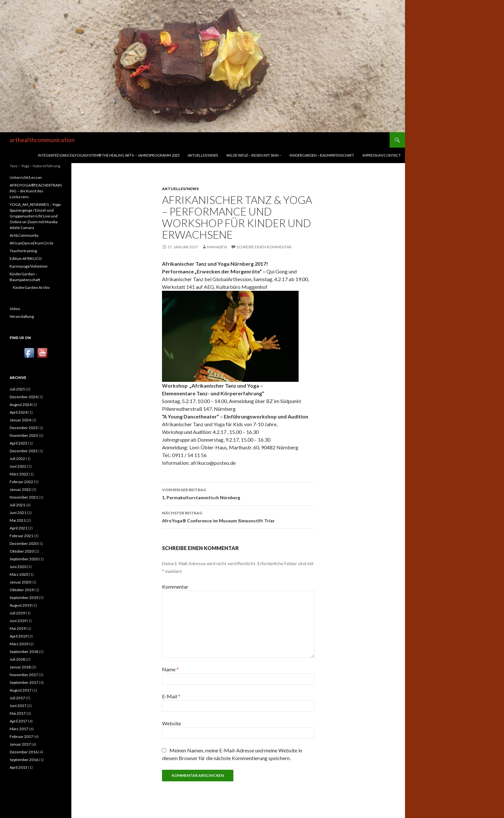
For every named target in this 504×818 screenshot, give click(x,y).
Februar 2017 (21, 736)
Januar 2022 (20, 489)
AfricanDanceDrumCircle (32, 243)
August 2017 (21, 690)
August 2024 (21, 404)
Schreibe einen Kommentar (264, 247)
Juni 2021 (18, 513)
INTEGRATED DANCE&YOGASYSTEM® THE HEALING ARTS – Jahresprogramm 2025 (109, 155)
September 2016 (24, 760)
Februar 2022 (21, 482)
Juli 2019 (17, 613)
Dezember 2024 (24, 397)
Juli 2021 (17, 505)
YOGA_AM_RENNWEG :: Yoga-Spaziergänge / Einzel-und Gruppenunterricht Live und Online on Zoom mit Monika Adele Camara (36, 216)
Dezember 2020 (24, 543)
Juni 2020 (18, 567)
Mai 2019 (18, 628)
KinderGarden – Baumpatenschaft (322, 155)
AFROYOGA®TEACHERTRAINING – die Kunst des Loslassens (36, 191)
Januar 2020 (20, 582)
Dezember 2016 (24, 752)
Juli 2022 (17, 459)
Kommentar (175, 587)
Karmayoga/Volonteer (29, 266)
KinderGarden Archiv (31, 287)
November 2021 (24, 497)
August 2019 (21, 605)
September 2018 (24, 652)
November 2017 (24, 675)
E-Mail (171, 696)
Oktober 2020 (22, 551)
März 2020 (19, 574)
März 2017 (19, 729)
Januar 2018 (20, 667)
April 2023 (18, 443)
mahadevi (217, 247)
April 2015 (18, 767)
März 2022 (19, 474)
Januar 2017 (20, 744)
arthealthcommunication (42, 140)
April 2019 (18, 636)
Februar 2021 (21, 536)
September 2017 (24, 682)
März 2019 (19, 644)
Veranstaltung (22, 316)
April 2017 (18, 721)
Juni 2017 (18, 706)
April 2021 (18, 528)
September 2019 (24, 597)
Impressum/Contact (382, 155)
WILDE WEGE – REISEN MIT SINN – (254, 155)
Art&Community (24, 235)
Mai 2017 (18, 713)
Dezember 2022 (24, 451)
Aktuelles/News (203, 155)
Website (171, 723)
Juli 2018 (17, 659)
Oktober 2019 (22, 590)
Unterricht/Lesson (26, 177)
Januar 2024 (20, 420)
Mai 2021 (18, 520)
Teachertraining (23, 251)
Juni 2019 (18, 621)
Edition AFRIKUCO (26, 258)
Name (170, 669)
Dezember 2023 (24, 428)
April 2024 (18, 412)
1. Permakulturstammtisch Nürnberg (238, 493)
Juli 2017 (17, 698)
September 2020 (24, 559)
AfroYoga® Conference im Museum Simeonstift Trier (238, 516)
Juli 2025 (17, 389)
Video (15, 309)
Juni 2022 (18, 466)
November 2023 (24, 435)
